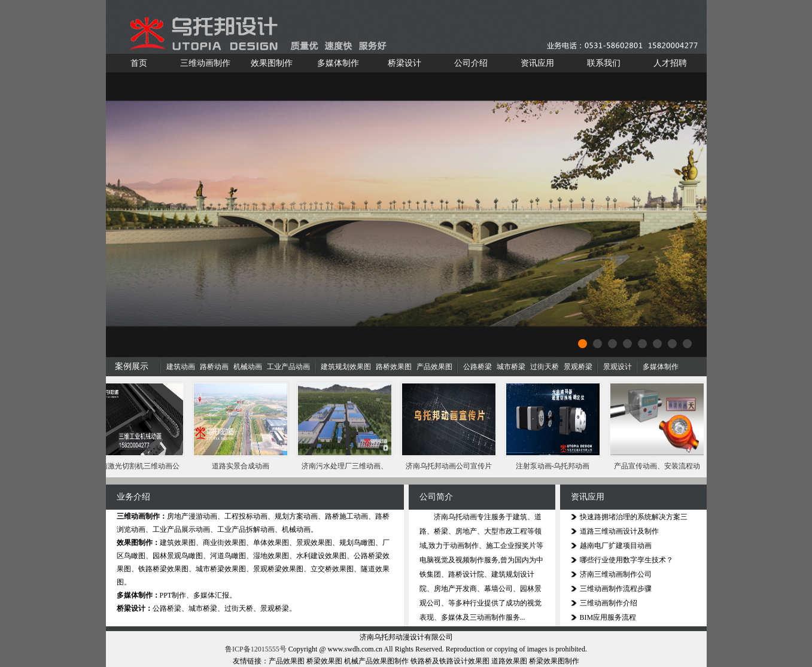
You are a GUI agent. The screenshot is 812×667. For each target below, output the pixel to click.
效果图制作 (272, 63)
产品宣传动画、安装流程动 (658, 466)
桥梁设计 (405, 63)
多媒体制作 (338, 63)
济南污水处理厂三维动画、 (346, 466)
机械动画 (248, 367)
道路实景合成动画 (242, 466)
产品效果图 (434, 367)
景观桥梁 (578, 367)
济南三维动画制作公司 (616, 574)
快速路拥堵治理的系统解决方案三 (634, 517)
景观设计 (618, 367)
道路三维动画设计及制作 (619, 531)
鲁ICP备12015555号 (256, 649)
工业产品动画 (288, 367)
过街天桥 (545, 367)
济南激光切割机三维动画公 (138, 466)
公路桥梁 (478, 367)
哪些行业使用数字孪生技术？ (627, 560)
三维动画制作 (205, 63)
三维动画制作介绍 (609, 603)
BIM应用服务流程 (608, 617)
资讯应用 (537, 63)
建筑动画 (181, 367)
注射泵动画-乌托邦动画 (554, 466)
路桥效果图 (394, 367)
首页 (139, 63)
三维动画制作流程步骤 (616, 589)
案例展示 (132, 366)
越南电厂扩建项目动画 (616, 546)
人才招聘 (670, 63)
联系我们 (604, 63)
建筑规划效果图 (346, 367)
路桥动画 (214, 367)
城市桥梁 (511, 367)
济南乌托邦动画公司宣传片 (450, 466)
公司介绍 (471, 63)
